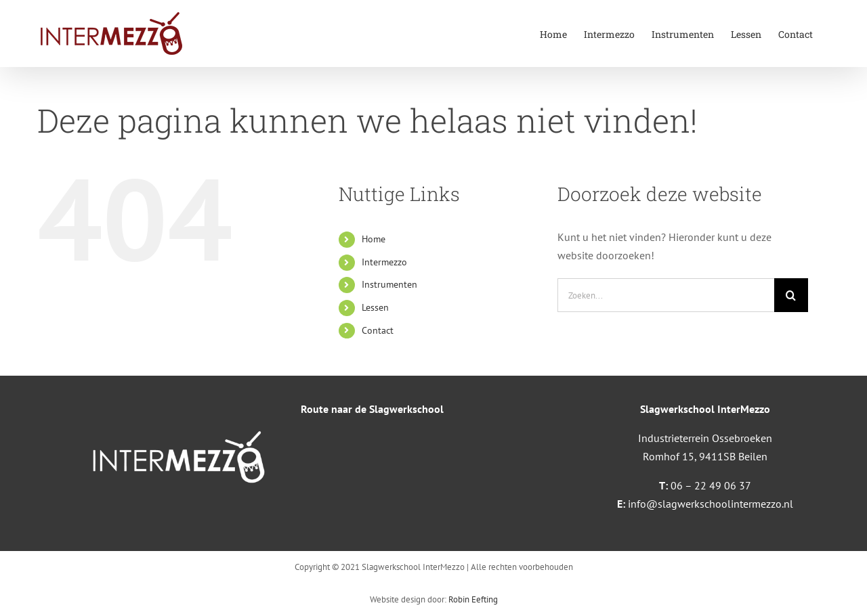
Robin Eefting (473, 599)
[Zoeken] (791, 295)
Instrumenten (389, 284)
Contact (378, 330)
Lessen (375, 307)
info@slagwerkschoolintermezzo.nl (711, 504)
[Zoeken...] (666, 295)
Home (374, 239)
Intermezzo (384, 262)
